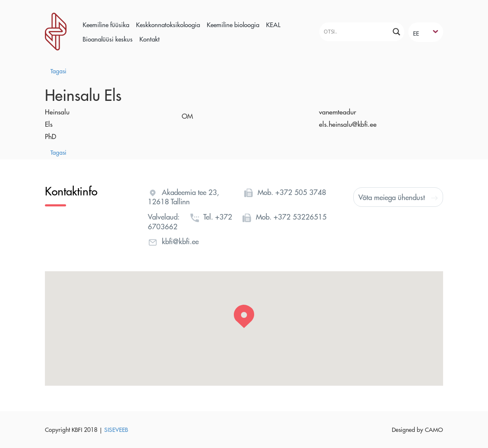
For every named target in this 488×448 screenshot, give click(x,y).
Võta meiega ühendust (398, 197)
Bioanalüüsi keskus (108, 39)
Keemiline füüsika (106, 24)
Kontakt (150, 39)
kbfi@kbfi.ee (180, 241)
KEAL (273, 24)
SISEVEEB (116, 429)
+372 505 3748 (301, 192)
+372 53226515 (300, 217)
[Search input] (353, 32)
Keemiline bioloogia (233, 24)
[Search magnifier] (396, 32)
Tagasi (58, 71)
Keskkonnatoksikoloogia (168, 24)
